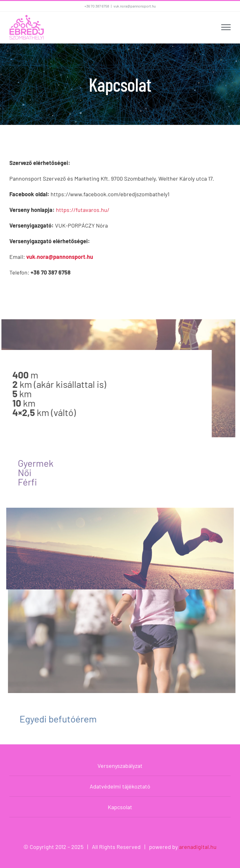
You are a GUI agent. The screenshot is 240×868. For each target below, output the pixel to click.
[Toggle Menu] (226, 27)
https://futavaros (78, 210)
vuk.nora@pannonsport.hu (135, 6)
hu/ (105, 210)
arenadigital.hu (198, 847)
